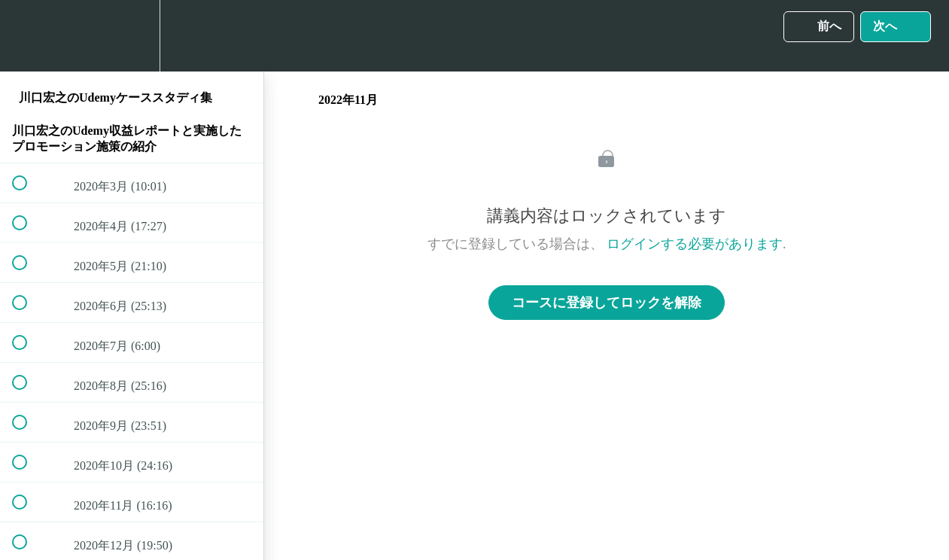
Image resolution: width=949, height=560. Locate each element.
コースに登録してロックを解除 (607, 303)
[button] (28, 36)
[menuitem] (132, 36)
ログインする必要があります (695, 244)
